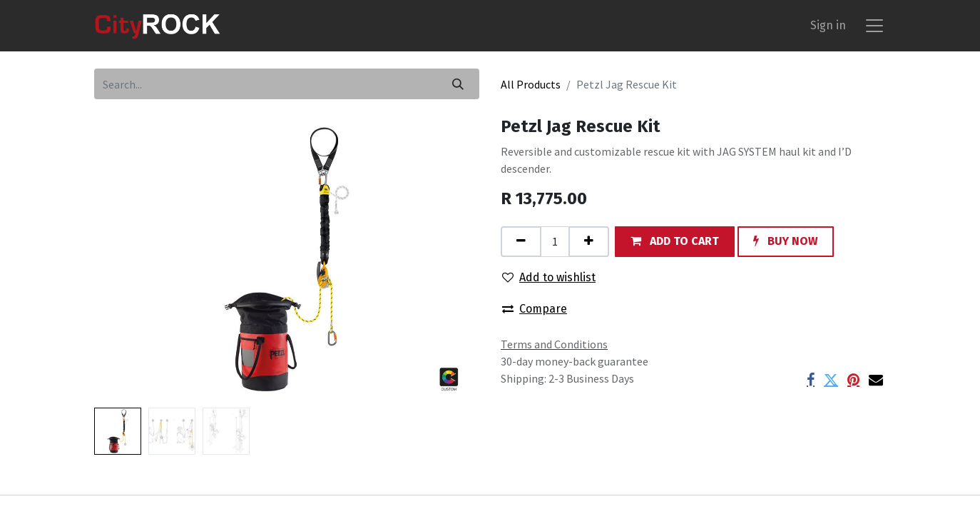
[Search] (458, 84)
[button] (675, 242)
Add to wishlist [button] (549, 277)
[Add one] (589, 242)
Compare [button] (535, 309)
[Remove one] (521, 242)
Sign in (828, 25)
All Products (531, 84)
